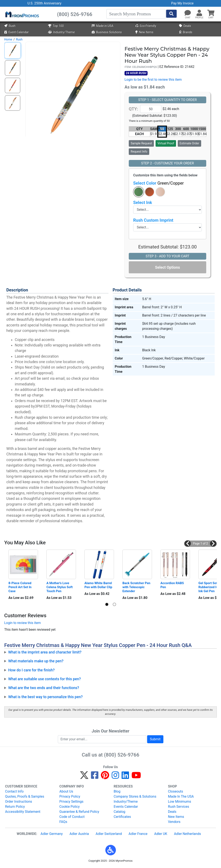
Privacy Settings (71, 802)
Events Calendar (126, 807)
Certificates (122, 817)
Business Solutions (107, 32)
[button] (199, 13)
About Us (66, 791)
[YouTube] (136, 777)
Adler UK (161, 834)
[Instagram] (115, 777)
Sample (141, 143)
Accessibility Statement (23, 812)
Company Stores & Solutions (135, 796)
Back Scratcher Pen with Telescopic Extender (137, 587)
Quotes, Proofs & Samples (25, 796)
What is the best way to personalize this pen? (45, 697)
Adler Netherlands (187, 834)
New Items (144, 32)
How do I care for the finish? (31, 670)
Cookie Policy (69, 807)
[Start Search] (171, 14)
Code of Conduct (72, 817)
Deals (185, 26)
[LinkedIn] (125, 777)
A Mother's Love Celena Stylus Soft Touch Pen (60, 587)
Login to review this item (22, 623)
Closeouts (176, 791)
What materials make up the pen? (36, 661)
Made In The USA (181, 796)
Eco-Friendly (146, 26)
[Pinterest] (105, 777)
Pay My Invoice (182, 3)
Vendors (174, 822)
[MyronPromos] (22, 14)
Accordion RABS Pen (173, 585)
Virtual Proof (166, 143)
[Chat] (188, 13)
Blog (117, 791)
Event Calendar (16, 32)
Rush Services (179, 807)
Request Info (139, 152)
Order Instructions (19, 802)
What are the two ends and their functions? (44, 688)
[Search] (136, 14)
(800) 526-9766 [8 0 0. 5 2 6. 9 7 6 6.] (122, 755)
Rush (10, 26)
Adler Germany (52, 834)
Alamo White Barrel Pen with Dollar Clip (99, 585)
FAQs (63, 822)
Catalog (120, 812)
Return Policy (15, 807)
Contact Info (14, 791)
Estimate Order (189, 143)
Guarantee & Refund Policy (79, 812)
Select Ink (143, 203)
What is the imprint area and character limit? (45, 652)
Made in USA (102, 26)
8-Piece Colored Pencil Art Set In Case (20, 587)
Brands (186, 32)
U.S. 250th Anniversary (44, 3)
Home (8, 39)
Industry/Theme (61, 32)
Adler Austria (79, 834)
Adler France (138, 834)
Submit (155, 739)
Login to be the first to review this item (153, 80)
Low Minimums (180, 802)
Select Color (159, 183)
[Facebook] (95, 777)
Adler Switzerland (109, 834)
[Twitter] (84, 777)
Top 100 (56, 26)
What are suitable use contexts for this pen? (45, 679)
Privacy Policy (70, 796)
